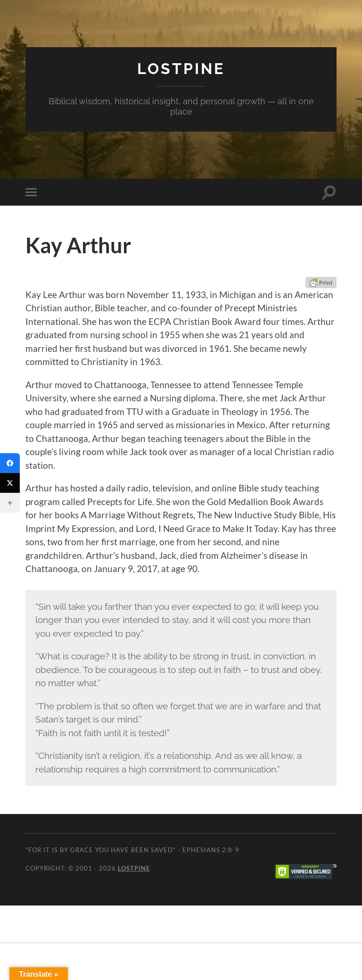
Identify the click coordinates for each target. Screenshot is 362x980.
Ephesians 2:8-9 (211, 850)
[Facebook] (10, 463)
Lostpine (181, 69)
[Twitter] (10, 483)
